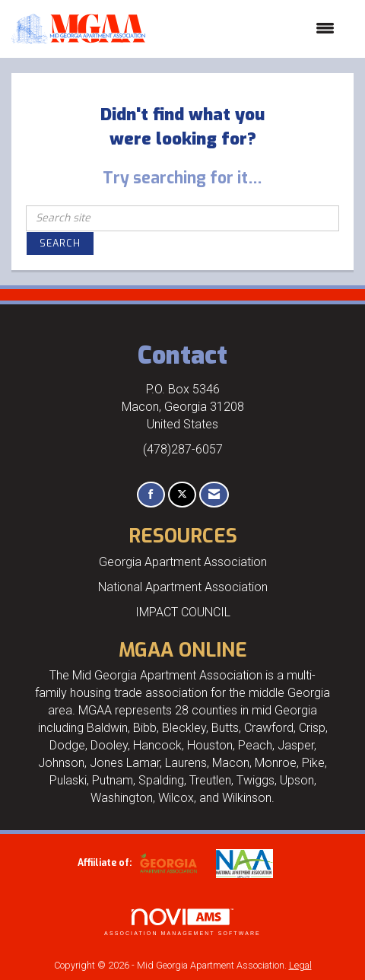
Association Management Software (182, 923)
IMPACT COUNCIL (183, 612)
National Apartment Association (183, 587)
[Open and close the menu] (248, 29)
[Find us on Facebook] (151, 495)
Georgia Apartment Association (183, 562)
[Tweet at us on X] (182, 495)
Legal (300, 965)
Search (60, 243)
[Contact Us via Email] (214, 495)
